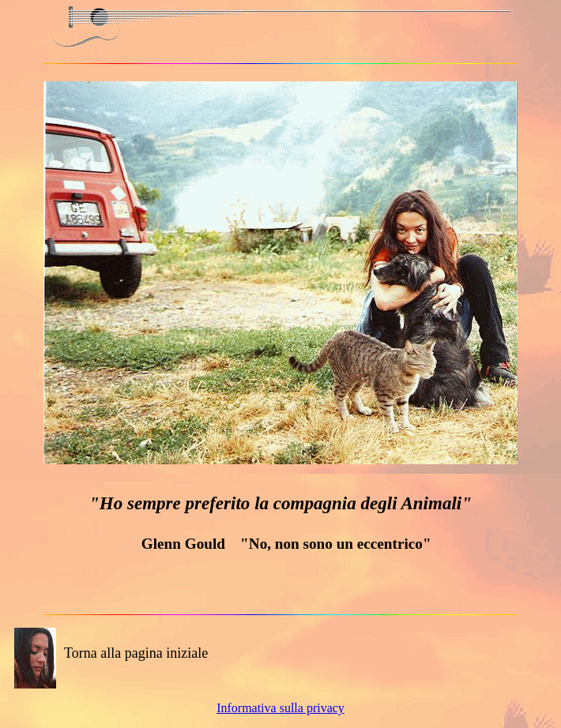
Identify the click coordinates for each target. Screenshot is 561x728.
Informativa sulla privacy (280, 708)
